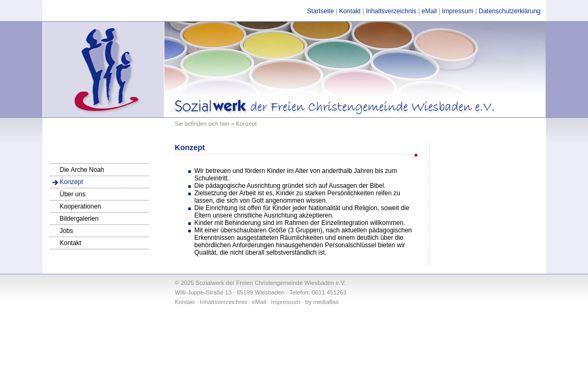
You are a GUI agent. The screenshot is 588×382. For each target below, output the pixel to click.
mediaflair (326, 302)
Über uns (73, 194)
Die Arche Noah (82, 170)
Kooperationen (81, 206)
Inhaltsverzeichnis (391, 11)
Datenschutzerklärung (510, 11)
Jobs (67, 231)
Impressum (458, 11)
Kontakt (350, 11)
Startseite (321, 11)
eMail (429, 11)
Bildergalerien (79, 219)
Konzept (72, 182)
